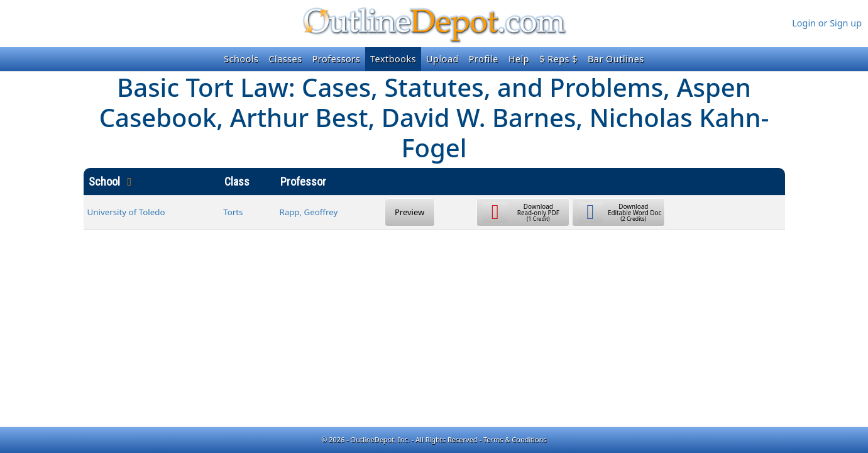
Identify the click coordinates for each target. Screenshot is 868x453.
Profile (484, 59)
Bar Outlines (616, 59)
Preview (409, 212)
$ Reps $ (558, 59)
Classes (285, 59)
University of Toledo (126, 212)
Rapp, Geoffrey (308, 212)
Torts (233, 212)
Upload (442, 59)
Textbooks (393, 59)
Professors (336, 59)
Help (519, 59)
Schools (241, 59)
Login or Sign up (827, 23)
